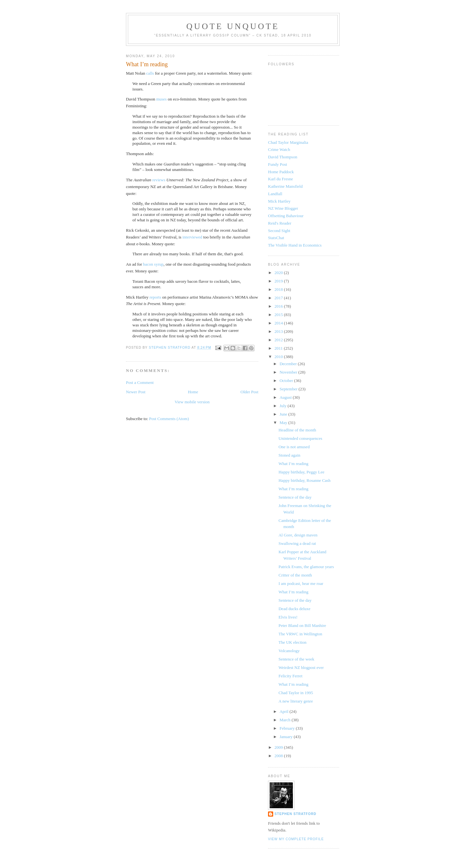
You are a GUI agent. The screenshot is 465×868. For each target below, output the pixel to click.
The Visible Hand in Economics (295, 245)
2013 (279, 331)
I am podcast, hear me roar (301, 583)
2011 (279, 348)
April (285, 711)
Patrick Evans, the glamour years (306, 567)
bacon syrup (153, 264)
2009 (279, 747)
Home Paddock (281, 172)
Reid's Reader (280, 223)
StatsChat (276, 238)
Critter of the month (295, 575)
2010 (279, 357)
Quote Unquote (233, 26)
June (284, 414)
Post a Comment (140, 382)
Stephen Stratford (295, 814)
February (288, 728)
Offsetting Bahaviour (286, 216)
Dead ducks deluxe (294, 609)
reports (155, 297)
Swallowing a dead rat (297, 543)
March (286, 720)
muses (162, 99)
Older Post (249, 392)
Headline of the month (297, 430)
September (289, 389)
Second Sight (279, 231)
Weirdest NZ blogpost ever (301, 667)
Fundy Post (278, 164)
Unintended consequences (300, 438)
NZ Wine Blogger (283, 208)
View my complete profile (296, 839)
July (284, 406)
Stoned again (289, 455)
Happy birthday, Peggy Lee (301, 472)
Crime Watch (279, 149)
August (286, 397)
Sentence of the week (296, 659)
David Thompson (283, 157)
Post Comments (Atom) (169, 419)
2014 (279, 323)
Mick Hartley (279, 201)
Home (193, 392)
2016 (279, 306)
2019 (279, 281)
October (287, 381)
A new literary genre (295, 701)
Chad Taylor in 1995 (296, 693)
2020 (279, 273)
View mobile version (192, 402)
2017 (279, 298)
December (289, 364)
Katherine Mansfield (285, 186)
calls (150, 73)
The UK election (292, 642)
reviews (159, 180)
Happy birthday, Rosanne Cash (304, 480)
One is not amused (294, 447)
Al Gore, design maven (298, 535)
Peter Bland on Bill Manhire (302, 625)
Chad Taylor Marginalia (288, 142)
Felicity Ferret (290, 676)
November (289, 372)
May (284, 423)
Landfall (275, 194)
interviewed (192, 237)
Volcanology (289, 651)
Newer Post (136, 392)
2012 (279, 340)
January (287, 737)
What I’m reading (293, 464)
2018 (279, 289)
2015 (279, 315)
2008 (279, 756)
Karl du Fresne (280, 179)
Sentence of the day (295, 497)
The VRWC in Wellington (300, 634)
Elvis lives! (288, 617)
